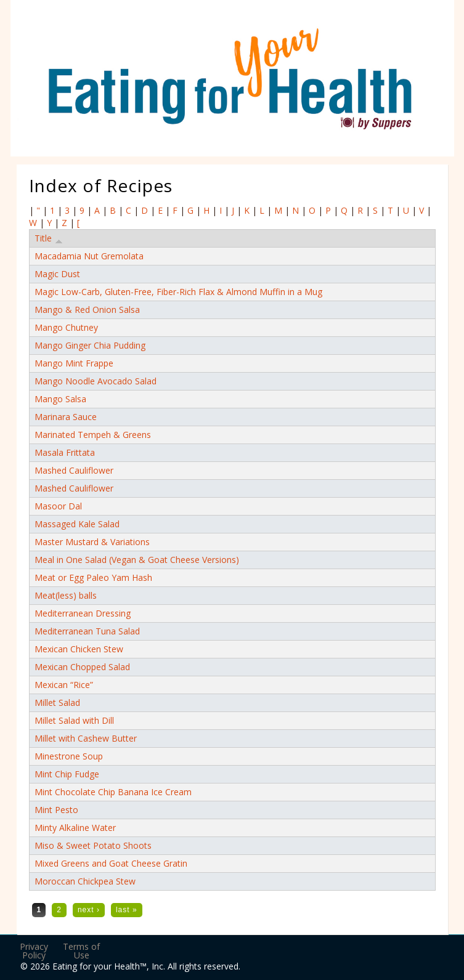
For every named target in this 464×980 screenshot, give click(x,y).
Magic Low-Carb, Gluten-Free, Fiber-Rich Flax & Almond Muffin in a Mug (178, 292)
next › (89, 910)
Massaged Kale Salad (77, 524)
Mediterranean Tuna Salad (87, 631)
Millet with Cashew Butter (86, 738)
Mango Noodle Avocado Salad (96, 381)
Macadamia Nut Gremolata (89, 256)
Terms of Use (81, 951)
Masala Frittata (65, 452)
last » (127, 910)
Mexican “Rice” (64, 685)
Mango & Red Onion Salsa (87, 310)
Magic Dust (57, 274)
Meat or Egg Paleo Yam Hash (93, 577)
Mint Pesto (56, 810)
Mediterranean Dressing (83, 613)
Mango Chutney (66, 327)
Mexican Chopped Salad (82, 667)
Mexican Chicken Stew (79, 649)
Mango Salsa (60, 399)
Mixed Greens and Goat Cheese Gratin (111, 863)
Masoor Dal (58, 506)
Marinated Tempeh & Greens (93, 435)
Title (49, 238)
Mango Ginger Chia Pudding (90, 345)
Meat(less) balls (66, 595)
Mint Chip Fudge (67, 774)
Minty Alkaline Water (75, 828)
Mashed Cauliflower (74, 470)
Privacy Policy (34, 951)
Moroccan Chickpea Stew (85, 881)
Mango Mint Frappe (74, 363)
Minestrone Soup (69, 756)
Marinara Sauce (66, 417)
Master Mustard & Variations (92, 542)
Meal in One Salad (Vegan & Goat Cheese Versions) (137, 560)
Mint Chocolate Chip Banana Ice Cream (113, 792)
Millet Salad (57, 703)
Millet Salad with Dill (74, 720)
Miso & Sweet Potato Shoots (93, 845)
